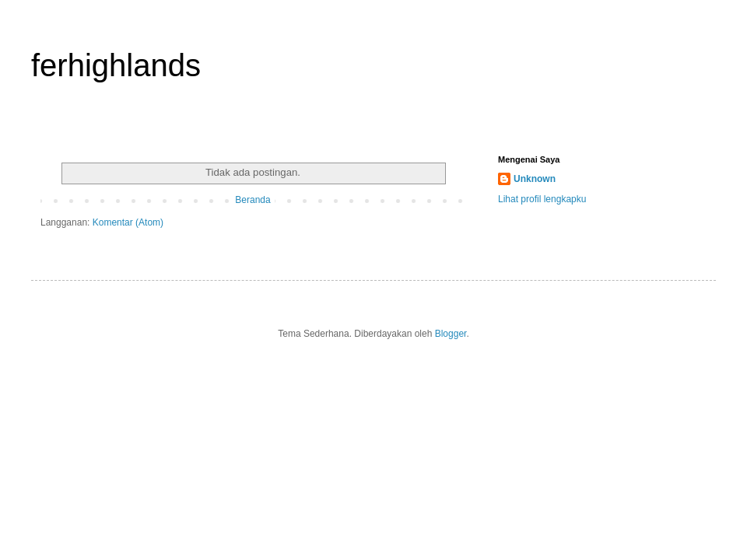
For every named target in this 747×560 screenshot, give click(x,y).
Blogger (451, 334)
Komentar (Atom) (128, 222)
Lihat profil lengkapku (542, 199)
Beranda (253, 200)
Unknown (535, 179)
